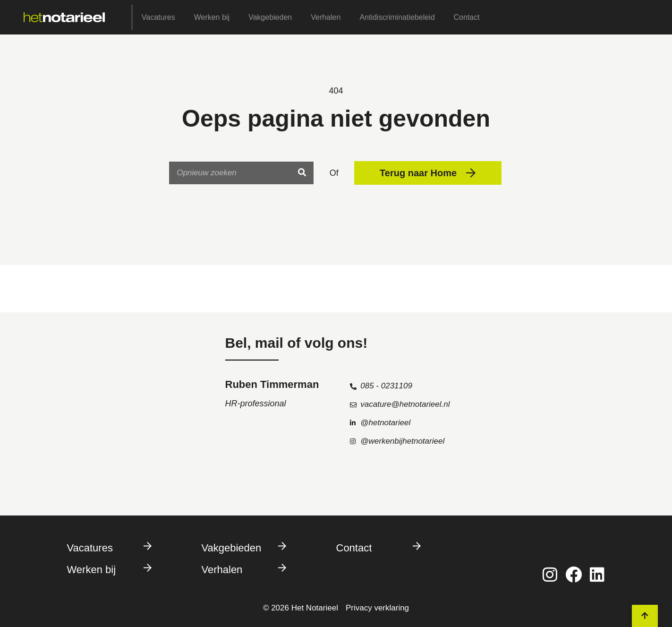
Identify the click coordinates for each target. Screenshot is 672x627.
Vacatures (158, 17)
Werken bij (212, 17)
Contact (467, 17)
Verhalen (326, 17)
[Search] (302, 173)
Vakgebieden (270, 17)
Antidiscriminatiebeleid (397, 17)
